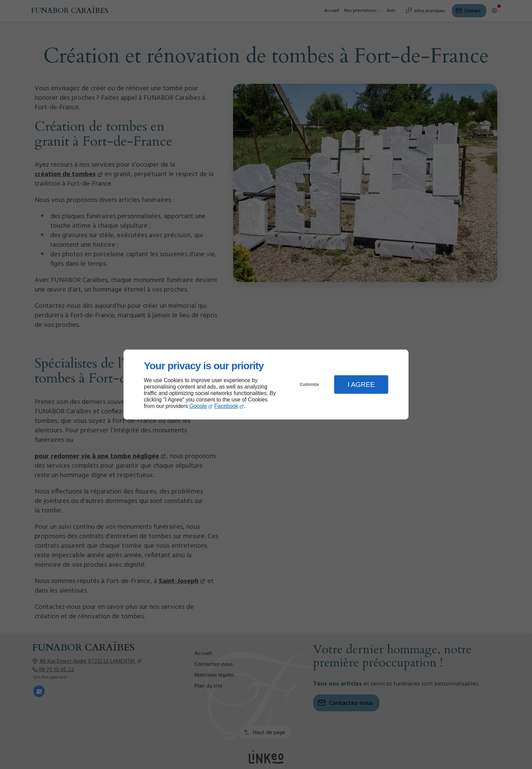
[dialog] (266, 385)
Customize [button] (310, 384)
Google (198, 406)
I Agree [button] (361, 384)
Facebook (226, 406)
